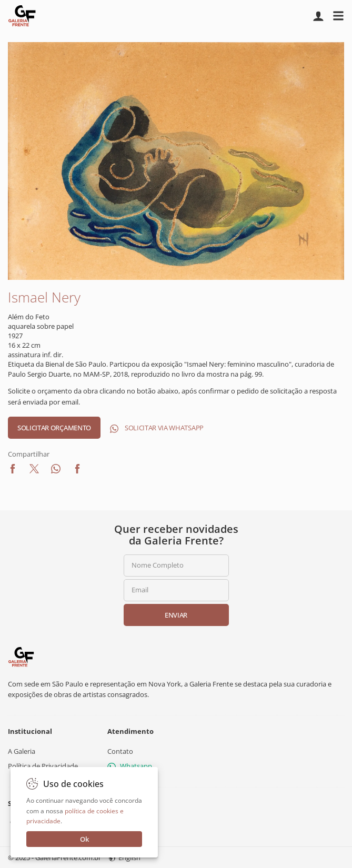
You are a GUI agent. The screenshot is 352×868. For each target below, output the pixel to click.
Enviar (176, 615)
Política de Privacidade (43, 766)
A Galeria (22, 751)
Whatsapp (130, 766)
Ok (84, 839)
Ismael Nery (44, 297)
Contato (120, 751)
